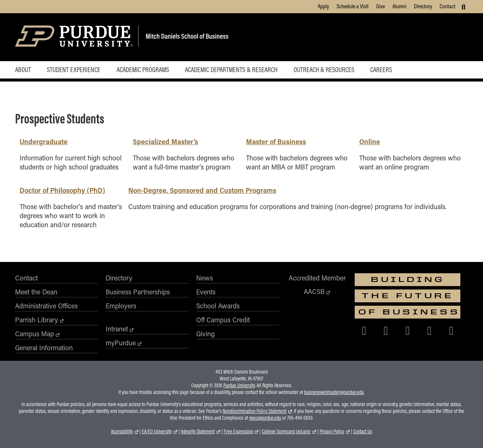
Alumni (399, 6)
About (23, 69)
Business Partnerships (138, 292)
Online (370, 141)
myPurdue (121, 343)
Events (206, 292)
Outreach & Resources (324, 69)
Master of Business (276, 141)
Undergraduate (44, 141)
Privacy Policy (332, 431)
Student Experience (74, 69)
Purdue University (239, 385)
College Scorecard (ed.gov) (286, 431)
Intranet (117, 329)
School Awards (218, 306)
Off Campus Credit (223, 320)
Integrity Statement (198, 431)
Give (381, 6)
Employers (121, 306)
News (205, 278)
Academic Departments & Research (231, 69)
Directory (423, 6)
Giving (205, 334)
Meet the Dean (36, 292)
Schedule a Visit (353, 6)
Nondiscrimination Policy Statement (255, 411)
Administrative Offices (46, 306)
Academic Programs (143, 69)
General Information (44, 348)
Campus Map (35, 334)
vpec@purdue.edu (265, 418)
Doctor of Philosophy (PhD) (62, 190)
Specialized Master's (165, 141)
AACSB (314, 291)
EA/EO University (157, 431)
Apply (323, 6)
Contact (448, 6)
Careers (381, 69)
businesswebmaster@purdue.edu (334, 392)
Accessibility (122, 431)
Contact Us (363, 431)
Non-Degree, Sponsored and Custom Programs (202, 190)
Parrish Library (37, 320)
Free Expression (238, 431)
